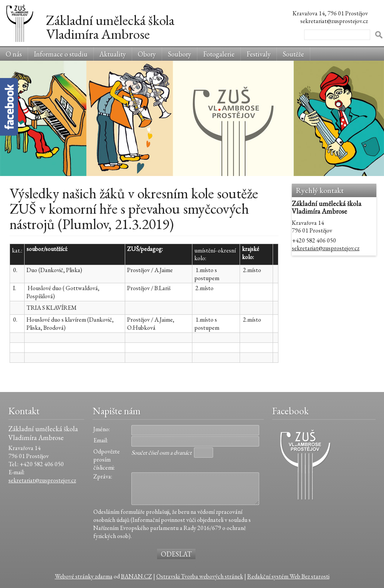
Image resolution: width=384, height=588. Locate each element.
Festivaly (259, 54)
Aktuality (113, 54)
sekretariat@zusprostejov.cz (326, 248)
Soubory (180, 54)
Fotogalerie (219, 54)
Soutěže (293, 54)
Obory (147, 54)
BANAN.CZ (137, 576)
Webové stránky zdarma (84, 576)
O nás (14, 54)
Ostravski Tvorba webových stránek (200, 576)
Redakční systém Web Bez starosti (288, 576)
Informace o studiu (61, 54)
